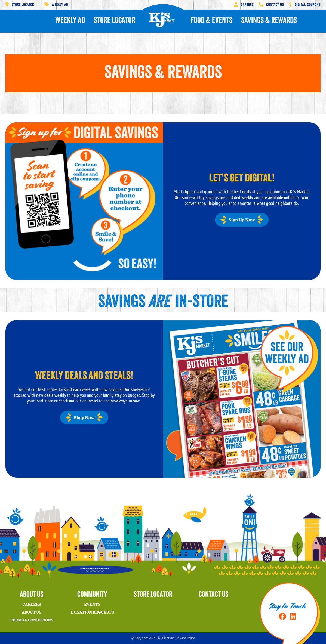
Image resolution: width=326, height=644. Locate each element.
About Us (32, 612)
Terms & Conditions (32, 620)
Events (92, 605)
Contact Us (271, 5)
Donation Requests (92, 612)
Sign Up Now (242, 220)
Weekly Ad (56, 5)
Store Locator (20, 5)
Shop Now (84, 418)
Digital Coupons (305, 5)
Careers (244, 5)
